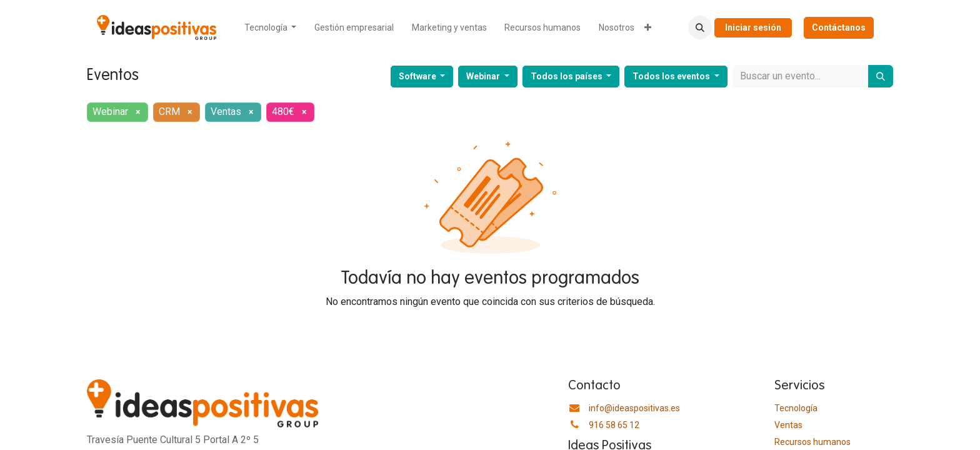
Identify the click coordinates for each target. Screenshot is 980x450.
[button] (700, 27)
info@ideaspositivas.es (634, 408)
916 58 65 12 (614, 425)
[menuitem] (271, 28)
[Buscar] (881, 76)
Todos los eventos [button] (672, 76)
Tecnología (796, 408)
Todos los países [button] (567, 76)
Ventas (788, 425)
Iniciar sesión (753, 27)
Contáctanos (839, 27)
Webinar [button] (484, 76)
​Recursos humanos (812, 442)
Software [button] (418, 76)
